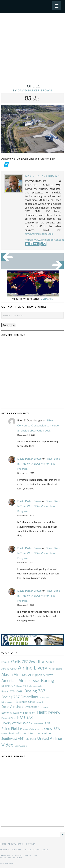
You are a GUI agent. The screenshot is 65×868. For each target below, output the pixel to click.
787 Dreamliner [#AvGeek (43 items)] (33, 661)
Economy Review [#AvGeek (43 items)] (12, 713)
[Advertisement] (32, 50)
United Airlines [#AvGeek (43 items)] (50, 738)
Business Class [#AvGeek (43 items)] (25, 702)
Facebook (16, 850)
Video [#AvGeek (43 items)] (7, 745)
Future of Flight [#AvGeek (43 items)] (9, 718)
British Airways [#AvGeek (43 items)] (8, 702)
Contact (31, 844)
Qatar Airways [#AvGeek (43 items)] (36, 729)
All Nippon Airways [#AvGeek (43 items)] (41, 675)
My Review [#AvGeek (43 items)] (39, 724)
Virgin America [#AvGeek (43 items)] (21, 746)
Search (20, 844)
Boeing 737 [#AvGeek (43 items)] (8, 686)
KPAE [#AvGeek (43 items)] (21, 717)
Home (3, 844)
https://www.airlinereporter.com (44, 240)
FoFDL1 (32, 86)
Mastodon (42, 850)
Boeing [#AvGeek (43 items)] (47, 680)
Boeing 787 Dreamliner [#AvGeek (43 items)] (20, 697)
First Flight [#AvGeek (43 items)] (29, 713)
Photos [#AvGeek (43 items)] (24, 729)
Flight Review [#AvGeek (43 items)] (49, 712)
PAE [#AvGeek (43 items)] (47, 723)
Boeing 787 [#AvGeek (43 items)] (35, 691)
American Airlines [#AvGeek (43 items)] (16, 681)
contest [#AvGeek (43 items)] (40, 702)
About (11, 844)
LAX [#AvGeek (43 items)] (30, 718)
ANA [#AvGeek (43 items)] (36, 681)
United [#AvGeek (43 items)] (33, 739)
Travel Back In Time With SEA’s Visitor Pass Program (39, 463)
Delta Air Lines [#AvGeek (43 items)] (12, 707)
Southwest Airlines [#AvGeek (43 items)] (15, 738)
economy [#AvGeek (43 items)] (44, 707)
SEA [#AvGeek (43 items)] (57, 729)
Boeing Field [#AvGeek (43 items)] (45, 697)
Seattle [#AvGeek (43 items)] (4, 734)
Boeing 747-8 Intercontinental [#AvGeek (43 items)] (29, 686)
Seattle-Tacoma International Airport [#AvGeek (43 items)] (31, 733)
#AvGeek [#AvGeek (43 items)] (5, 662)
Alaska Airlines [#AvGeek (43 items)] (14, 674)
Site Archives (7, 863)
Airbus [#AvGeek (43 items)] (50, 661)
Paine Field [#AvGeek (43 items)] (10, 728)
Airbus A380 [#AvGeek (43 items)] (9, 668)
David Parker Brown (35, 90)
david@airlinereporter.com (39, 234)
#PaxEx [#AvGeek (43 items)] (16, 661)
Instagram (29, 850)
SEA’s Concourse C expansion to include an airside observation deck (38, 425)
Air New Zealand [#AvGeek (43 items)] (55, 669)
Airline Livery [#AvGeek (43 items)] (33, 668)
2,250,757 (47, 298)
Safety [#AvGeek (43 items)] (48, 729)
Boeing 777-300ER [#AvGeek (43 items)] (12, 691)
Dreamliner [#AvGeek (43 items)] (31, 707)
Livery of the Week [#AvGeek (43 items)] (17, 723)
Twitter (4, 850)
